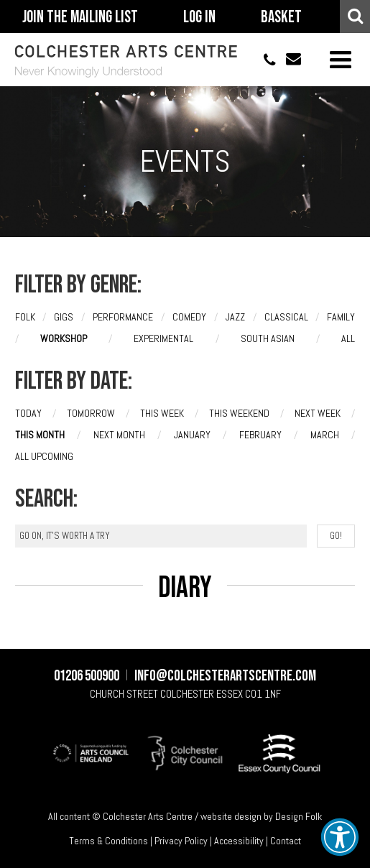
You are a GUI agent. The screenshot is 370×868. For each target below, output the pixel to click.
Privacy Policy (181, 841)
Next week (318, 413)
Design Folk (299, 816)
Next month (119, 435)
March (325, 435)
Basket (281, 17)
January (192, 435)
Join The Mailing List (80, 17)
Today (28, 413)
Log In (199, 17)
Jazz (235, 317)
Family (341, 317)
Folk (25, 317)
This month (40, 435)
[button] (340, 837)
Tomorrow (91, 413)
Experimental (163, 338)
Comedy (189, 317)
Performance (123, 317)
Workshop (64, 338)
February (260, 435)
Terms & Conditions (108, 841)
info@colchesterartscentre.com (288, 59)
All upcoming (44, 456)
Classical (286, 317)
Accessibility (239, 841)
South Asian (268, 338)
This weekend (239, 413)
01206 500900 (263, 59)
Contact (286, 841)
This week (162, 413)
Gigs (64, 317)
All (348, 338)
